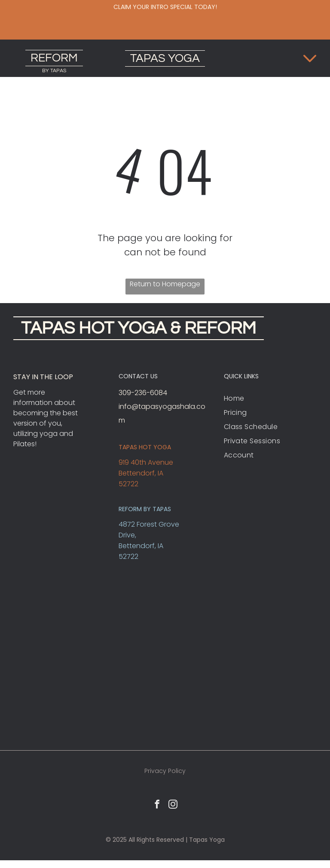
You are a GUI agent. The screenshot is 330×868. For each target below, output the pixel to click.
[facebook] (157, 805)
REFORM (54, 58)
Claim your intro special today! (165, 7)
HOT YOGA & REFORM (167, 328)
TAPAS (148, 58)
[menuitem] (270, 398)
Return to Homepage (165, 284)
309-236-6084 (143, 393)
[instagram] (173, 805)
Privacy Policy (165, 771)
